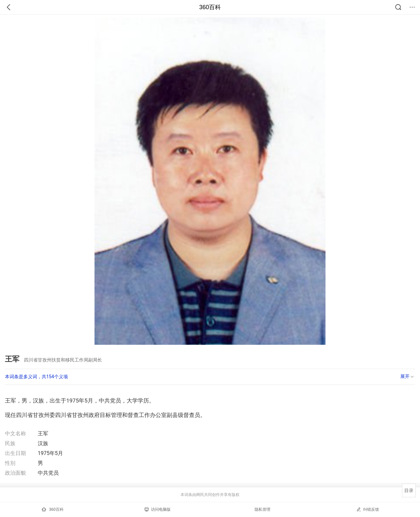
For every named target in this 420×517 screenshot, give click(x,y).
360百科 (210, 7)
